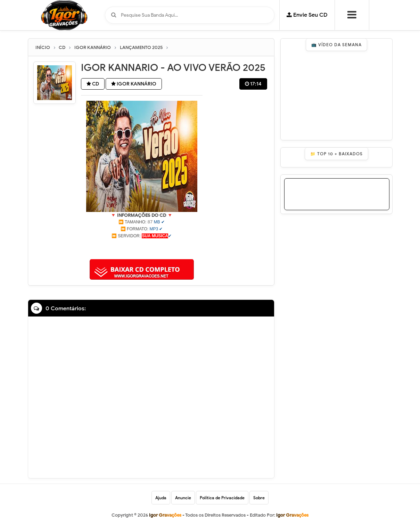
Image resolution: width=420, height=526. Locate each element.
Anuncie (183, 498)
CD (93, 84)
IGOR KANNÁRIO (134, 84)
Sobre (259, 498)
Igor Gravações (292, 515)
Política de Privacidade (222, 498)
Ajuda (161, 498)
